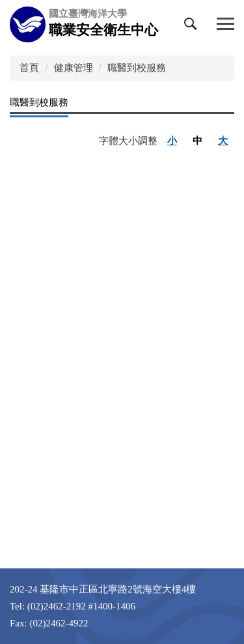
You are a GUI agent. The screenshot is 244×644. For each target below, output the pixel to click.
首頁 (29, 67)
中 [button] (197, 140)
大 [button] (223, 140)
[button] (193, 27)
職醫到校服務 (137, 67)
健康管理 (74, 67)
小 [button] (172, 140)
